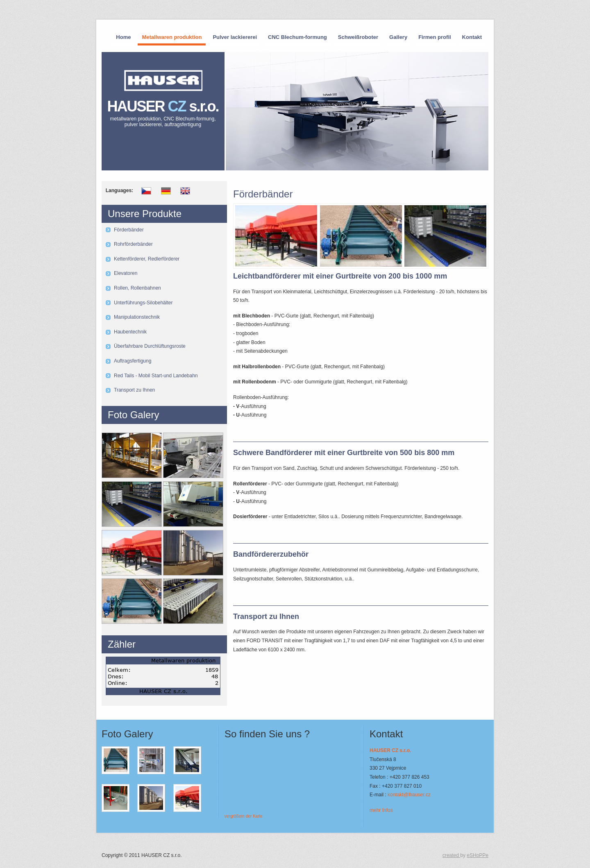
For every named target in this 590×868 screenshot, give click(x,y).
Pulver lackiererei (235, 37)
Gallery (398, 37)
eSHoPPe (478, 855)
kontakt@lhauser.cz (409, 795)
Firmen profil (435, 37)
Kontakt (472, 37)
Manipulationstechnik (137, 317)
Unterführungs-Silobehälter (143, 303)
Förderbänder (129, 230)
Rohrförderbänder (133, 244)
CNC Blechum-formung (297, 37)
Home (123, 37)
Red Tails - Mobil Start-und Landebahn (156, 376)
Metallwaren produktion (172, 37)
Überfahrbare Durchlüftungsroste (150, 346)
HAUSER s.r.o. (163, 113)
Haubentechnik (130, 332)
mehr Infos (381, 810)
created (451, 855)
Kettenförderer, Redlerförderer (147, 259)
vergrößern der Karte (244, 816)
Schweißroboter (358, 37)
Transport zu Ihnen (134, 390)
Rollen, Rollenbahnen (137, 288)
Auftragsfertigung (133, 361)
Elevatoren (126, 273)
